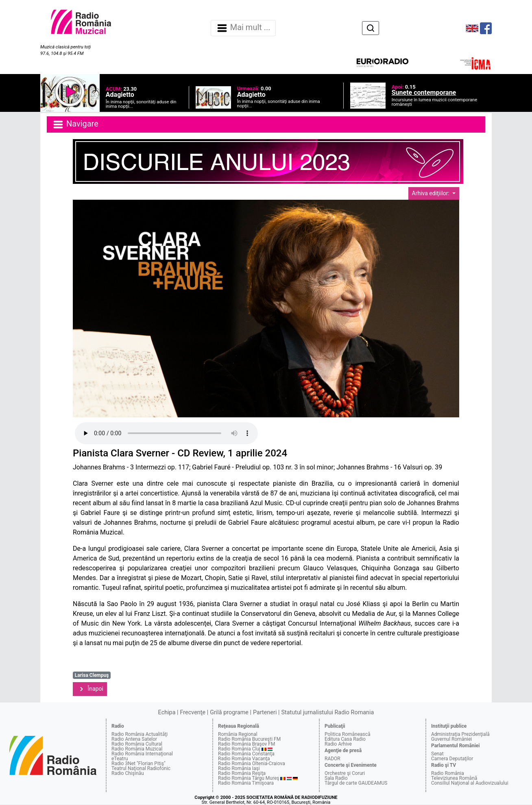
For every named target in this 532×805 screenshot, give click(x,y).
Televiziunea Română (454, 778)
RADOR (332, 759)
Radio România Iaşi (239, 768)
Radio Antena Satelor (134, 739)
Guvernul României (451, 739)
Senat (437, 754)
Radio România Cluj (239, 749)
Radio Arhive (338, 744)
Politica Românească (348, 734)
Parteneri (265, 712)
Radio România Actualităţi (140, 734)
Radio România (448, 773)
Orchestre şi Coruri (345, 773)
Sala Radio (336, 778)
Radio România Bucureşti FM (249, 739)
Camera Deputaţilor (452, 759)
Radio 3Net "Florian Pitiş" (138, 764)
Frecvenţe (193, 712)
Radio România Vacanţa (244, 759)
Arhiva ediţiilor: (432, 193)
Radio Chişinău (128, 773)
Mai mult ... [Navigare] (243, 28)
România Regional (238, 734)
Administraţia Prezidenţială (460, 734)
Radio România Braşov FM (246, 744)
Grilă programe (229, 712)
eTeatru (120, 759)
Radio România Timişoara (246, 783)
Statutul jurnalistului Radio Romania (327, 712)
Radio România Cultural (137, 744)
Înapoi (90, 689)
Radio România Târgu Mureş (249, 778)
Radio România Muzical (137, 749)
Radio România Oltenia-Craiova (252, 764)
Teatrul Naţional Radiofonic (141, 768)
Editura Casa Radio (345, 739)
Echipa (167, 712)
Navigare (75, 124)
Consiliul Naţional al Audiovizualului (470, 783)
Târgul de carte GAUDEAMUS (356, 783)
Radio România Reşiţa (242, 773)
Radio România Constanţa (246, 754)
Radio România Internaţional (142, 754)
